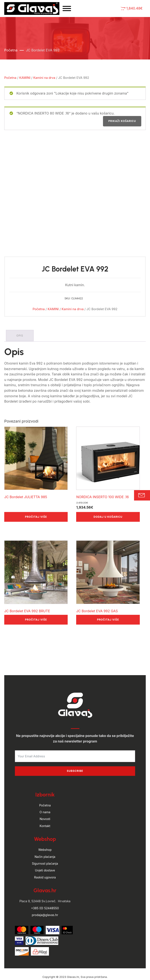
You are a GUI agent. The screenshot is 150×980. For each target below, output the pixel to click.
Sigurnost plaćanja (45, 845)
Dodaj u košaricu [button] (108, 498)
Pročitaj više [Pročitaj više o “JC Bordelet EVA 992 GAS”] (108, 601)
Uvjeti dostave (45, 852)
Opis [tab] (20, 317)
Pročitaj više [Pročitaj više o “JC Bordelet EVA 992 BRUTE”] (36, 601)
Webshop (45, 831)
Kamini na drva (44, 80)
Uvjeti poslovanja (60, 971)
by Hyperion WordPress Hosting (75, 963)
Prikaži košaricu (122, 123)
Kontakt (45, 807)
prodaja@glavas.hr (45, 896)
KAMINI (25, 80)
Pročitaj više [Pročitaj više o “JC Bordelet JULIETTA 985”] (36, 498)
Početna (11, 52)
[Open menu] (76, 10)
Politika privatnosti (89, 971)
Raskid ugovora (45, 859)
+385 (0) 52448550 (45, 889)
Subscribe (75, 752)
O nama (45, 793)
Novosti (45, 800)
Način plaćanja (45, 838)
